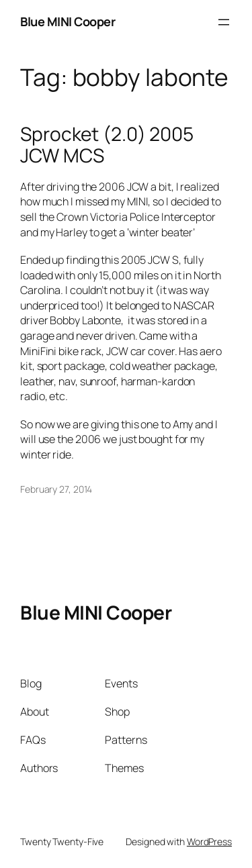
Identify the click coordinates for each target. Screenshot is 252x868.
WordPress (209, 841)
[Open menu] (224, 22)
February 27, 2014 (56, 489)
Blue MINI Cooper (68, 21)
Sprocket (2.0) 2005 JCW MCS (107, 145)
